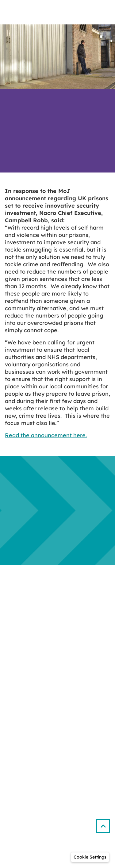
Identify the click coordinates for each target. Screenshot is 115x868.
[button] (106, 824)
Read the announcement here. (46, 435)
